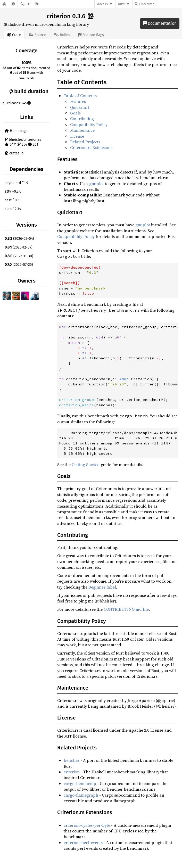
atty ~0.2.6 (13, 191)
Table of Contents (80, 96)
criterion (72, 772)
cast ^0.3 (12, 200)
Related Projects (85, 142)
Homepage (16, 131)
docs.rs (102, 4)
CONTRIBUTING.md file (126, 609)
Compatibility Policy (89, 125)
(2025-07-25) (19, 265)
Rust (121, 4)
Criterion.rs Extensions (91, 147)
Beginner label (102, 587)
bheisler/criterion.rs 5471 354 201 (23, 142)
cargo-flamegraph (81, 795)
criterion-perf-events (83, 842)
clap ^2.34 (13, 209)
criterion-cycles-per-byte (87, 825)
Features (78, 101)
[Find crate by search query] (160, 4)
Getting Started (86, 465)
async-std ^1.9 (16, 183)
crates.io (14, 153)
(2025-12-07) (19, 247)
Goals (75, 113)
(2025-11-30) (19, 256)
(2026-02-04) (19, 239)
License (77, 136)
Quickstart (80, 107)
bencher (72, 760)
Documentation (160, 23)
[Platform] (25, 4)
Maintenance (82, 130)
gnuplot (97, 184)
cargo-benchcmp (80, 783)
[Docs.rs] (4, 4)
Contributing (82, 119)
